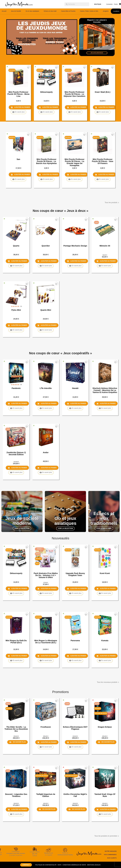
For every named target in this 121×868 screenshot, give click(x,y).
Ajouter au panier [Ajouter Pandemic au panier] (17, 404)
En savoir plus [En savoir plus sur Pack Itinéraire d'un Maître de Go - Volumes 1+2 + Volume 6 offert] (46, 593)
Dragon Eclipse (105, 727)
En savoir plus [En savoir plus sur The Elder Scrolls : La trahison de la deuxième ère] (17, 742)
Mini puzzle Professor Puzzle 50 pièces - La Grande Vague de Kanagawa (75, 162)
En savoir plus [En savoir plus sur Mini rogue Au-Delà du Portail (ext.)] (16, 661)
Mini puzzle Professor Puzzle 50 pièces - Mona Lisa (18, 94)
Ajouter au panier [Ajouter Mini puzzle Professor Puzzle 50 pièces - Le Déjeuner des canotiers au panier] (76, 107)
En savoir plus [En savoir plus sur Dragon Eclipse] (106, 742)
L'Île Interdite (46, 388)
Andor (46, 452)
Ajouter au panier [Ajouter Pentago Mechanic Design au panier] (76, 261)
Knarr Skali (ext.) (103, 92)
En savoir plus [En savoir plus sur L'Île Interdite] (46, 408)
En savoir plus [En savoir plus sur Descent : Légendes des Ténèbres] (16, 814)
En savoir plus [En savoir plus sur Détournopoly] (46, 112)
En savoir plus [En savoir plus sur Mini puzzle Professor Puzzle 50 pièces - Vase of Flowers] (103, 179)
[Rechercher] (77, 4)
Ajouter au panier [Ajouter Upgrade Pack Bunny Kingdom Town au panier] (76, 589)
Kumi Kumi (105, 573)
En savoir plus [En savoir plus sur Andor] (46, 473)
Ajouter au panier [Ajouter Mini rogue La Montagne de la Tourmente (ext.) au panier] (47, 656)
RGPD (59, 865)
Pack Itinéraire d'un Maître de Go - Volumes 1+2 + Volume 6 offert (46, 575)
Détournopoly (46, 92)
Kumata (105, 641)
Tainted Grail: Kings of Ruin (105, 795)
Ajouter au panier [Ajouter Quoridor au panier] (47, 261)
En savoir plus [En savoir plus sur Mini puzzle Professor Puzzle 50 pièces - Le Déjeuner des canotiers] (75, 112)
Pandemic (16, 388)
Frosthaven (46, 727)
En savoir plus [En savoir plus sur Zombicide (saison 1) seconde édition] (16, 473)
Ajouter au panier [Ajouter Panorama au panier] (76, 656)
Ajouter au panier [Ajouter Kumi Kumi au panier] (106, 589)
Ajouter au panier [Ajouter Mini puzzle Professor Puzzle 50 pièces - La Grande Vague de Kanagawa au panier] (76, 175)
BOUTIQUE (98, 4)
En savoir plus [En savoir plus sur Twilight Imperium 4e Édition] (47, 809)
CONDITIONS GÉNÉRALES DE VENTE (74, 865)
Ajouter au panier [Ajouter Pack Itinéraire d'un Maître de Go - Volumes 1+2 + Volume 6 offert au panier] (47, 589)
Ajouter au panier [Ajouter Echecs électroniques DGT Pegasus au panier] (76, 742)
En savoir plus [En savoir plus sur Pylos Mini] (16, 330)
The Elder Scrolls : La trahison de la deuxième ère (16, 729)
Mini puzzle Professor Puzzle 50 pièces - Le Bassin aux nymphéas (47, 161)
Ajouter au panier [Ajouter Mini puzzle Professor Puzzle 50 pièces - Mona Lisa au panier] (20, 107)
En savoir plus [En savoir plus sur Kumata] (105, 661)
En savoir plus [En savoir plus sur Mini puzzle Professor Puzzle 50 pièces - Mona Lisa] (18, 112)
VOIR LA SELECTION (22, 528)
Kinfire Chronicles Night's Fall (75, 795)
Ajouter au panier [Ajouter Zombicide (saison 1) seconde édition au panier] (17, 468)
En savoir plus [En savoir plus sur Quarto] (16, 266)
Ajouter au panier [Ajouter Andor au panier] (47, 468)
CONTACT (26, 865)
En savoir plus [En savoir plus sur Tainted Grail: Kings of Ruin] (105, 814)
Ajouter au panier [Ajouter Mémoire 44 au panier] (106, 261)
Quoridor (46, 246)
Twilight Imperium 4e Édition (46, 795)
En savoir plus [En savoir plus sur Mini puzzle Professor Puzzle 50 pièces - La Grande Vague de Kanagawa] (75, 179)
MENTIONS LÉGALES (94, 865)
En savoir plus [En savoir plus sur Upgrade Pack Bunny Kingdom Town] (75, 593)
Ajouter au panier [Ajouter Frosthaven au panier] (47, 742)
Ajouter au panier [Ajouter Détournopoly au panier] (48, 107)
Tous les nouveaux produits (108, 682)
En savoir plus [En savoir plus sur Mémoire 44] (105, 266)
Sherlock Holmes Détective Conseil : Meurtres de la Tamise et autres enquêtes (105, 390)
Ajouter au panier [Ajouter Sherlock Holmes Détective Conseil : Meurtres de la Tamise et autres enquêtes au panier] (106, 404)
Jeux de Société (16, 11)
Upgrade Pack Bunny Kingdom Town (75, 574)
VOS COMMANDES (110, 855)
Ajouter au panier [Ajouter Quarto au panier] (17, 261)
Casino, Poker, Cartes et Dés (89, 11)
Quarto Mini (46, 310)
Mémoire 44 (105, 246)
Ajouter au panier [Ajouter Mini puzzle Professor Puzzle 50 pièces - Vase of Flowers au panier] (105, 175)
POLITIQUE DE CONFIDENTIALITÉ (46, 865)
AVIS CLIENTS (112, 858)
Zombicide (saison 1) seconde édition (16, 453)
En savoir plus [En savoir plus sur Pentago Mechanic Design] (75, 266)
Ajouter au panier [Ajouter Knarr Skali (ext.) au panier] (105, 107)
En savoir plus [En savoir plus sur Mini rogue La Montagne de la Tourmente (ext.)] (46, 661)
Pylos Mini (16, 310)
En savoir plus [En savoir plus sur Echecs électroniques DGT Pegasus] (75, 747)
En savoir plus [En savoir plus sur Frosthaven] (46, 747)
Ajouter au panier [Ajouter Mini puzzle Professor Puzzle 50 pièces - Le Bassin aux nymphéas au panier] (48, 175)
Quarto (16, 246)
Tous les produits (112, 203)
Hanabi (75, 388)
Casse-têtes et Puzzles (68, 11)
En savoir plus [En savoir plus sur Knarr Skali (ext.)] (103, 112)
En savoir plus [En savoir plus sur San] (18, 179)
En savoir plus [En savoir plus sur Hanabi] (75, 408)
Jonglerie (106, 11)
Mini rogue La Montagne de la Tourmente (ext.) (46, 642)
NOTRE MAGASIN (111, 851)
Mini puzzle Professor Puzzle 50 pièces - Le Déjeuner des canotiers (75, 94)
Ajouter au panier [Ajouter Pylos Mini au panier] (17, 325)
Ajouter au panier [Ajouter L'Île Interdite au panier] (47, 404)
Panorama (75, 641)
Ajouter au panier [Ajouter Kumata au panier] (106, 656)
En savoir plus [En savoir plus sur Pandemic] (16, 408)
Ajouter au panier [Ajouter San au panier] (20, 175)
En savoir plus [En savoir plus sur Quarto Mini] (46, 330)
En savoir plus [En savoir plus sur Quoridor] (46, 266)
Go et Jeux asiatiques (32, 11)
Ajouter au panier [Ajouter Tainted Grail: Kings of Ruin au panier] (106, 810)
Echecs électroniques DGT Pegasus (75, 728)
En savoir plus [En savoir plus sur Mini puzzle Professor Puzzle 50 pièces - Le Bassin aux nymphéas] (46, 179)
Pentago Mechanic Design (75, 246)
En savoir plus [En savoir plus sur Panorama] (75, 661)
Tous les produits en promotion (107, 836)
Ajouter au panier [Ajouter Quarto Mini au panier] (47, 325)
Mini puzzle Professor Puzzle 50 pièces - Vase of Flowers (103, 161)
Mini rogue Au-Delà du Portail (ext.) (16, 642)
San (18, 159)
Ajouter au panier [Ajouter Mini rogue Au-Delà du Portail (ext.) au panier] (17, 656)
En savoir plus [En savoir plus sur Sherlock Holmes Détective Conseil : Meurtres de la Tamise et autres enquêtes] (105, 408)
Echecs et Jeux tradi (50, 11)
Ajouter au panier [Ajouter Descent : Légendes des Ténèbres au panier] (17, 810)
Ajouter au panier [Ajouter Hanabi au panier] (76, 404)
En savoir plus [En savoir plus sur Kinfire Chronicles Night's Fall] (77, 809)
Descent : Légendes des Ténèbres (16, 795)
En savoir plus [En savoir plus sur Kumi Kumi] (105, 593)
